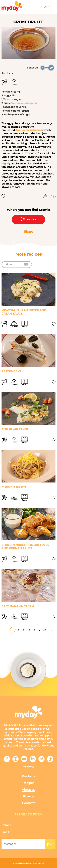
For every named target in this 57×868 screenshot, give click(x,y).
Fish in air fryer (15, 429)
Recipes (28, 783)
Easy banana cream (18, 606)
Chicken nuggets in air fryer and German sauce (25, 547)
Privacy (28, 796)
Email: (6, 832)
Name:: (6, 825)
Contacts (28, 803)
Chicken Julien (14, 487)
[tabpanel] (28, 43)
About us (29, 790)
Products (28, 776)
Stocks (28, 220)
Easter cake (11, 371)
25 (44, 630)
